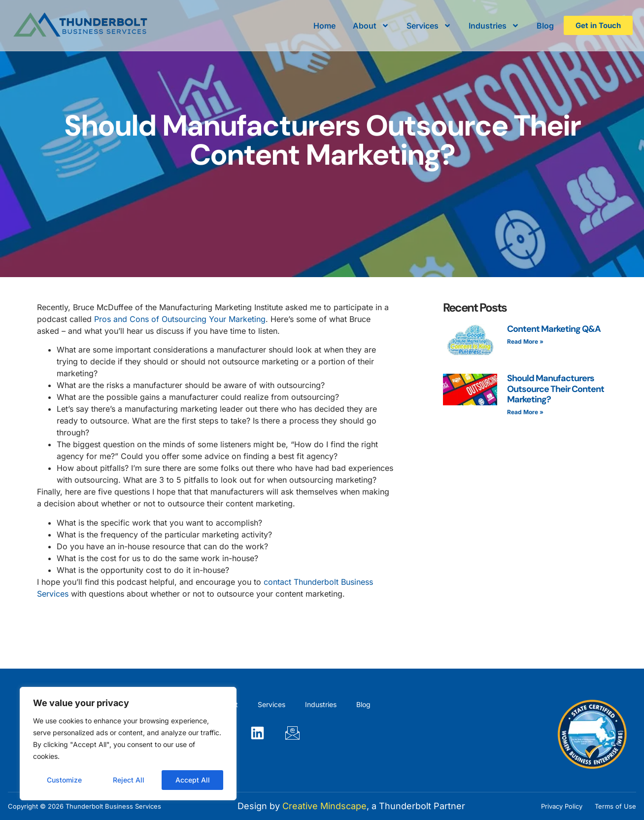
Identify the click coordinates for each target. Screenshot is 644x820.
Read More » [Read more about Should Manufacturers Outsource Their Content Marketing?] (525, 412)
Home (324, 26)
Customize (64, 780)
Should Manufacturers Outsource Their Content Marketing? (556, 389)
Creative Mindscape (324, 806)
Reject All (129, 780)
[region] (128, 744)
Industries (494, 26)
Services (429, 26)
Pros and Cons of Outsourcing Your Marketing (180, 319)
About (371, 26)
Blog (545, 26)
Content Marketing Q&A (554, 329)
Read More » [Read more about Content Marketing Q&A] (525, 341)
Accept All (193, 780)
